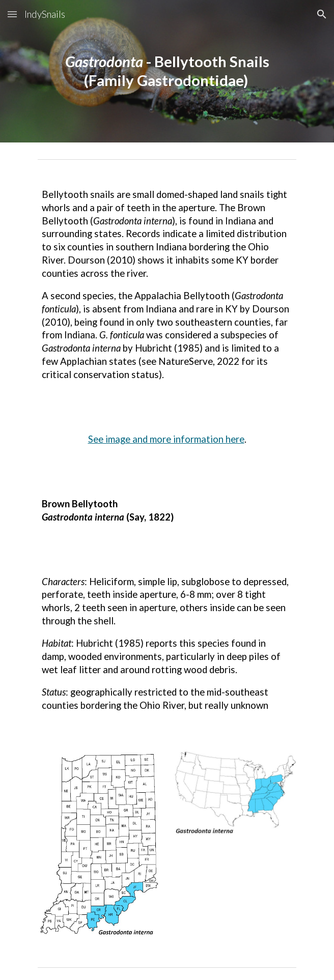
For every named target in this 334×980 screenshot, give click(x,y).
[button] (12, 14)
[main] (167, 71)
